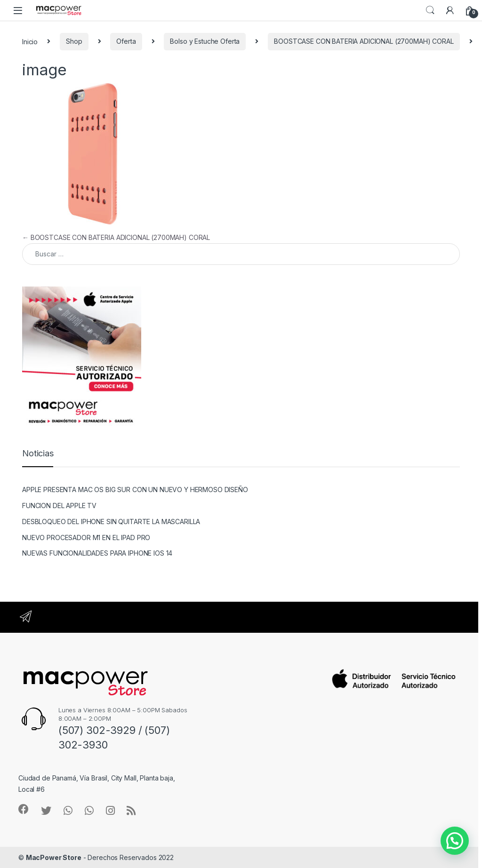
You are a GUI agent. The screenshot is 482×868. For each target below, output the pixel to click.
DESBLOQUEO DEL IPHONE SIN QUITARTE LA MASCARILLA (111, 522)
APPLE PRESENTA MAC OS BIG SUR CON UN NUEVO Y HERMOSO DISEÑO (135, 490)
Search (430, 10)
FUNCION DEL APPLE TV (59, 506)
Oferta (126, 41)
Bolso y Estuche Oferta (205, 41)
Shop (74, 41)
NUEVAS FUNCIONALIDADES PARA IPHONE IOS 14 (97, 553)
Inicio (30, 41)
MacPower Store (54, 857)
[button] (455, 841)
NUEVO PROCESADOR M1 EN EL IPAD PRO (86, 538)
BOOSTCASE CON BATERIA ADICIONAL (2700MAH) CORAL (364, 41)
